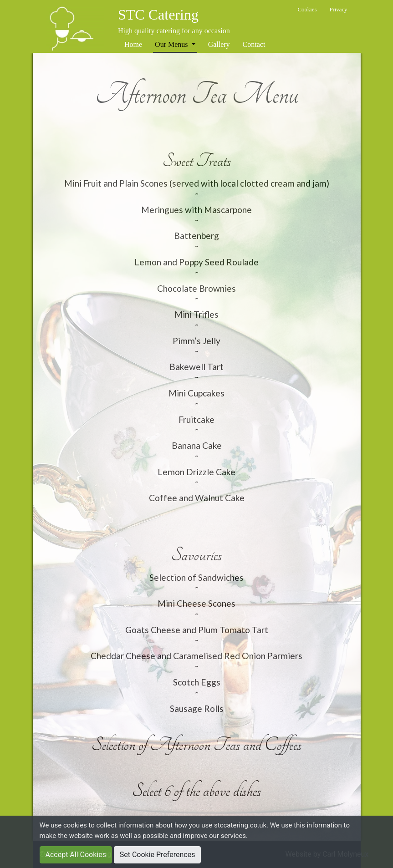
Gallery (219, 44)
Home (133, 44)
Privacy (338, 10)
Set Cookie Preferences (158, 855)
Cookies (307, 10)
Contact (254, 44)
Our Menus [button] (172, 44)
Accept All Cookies (76, 855)
